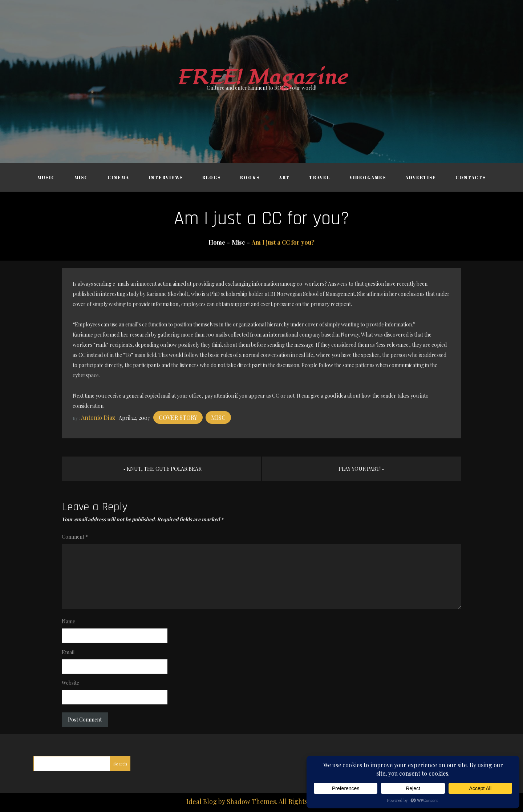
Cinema (118, 177)
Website (70, 683)
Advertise (421, 177)
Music (46, 177)
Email (68, 652)
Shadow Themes (251, 801)
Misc (81, 177)
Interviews (166, 177)
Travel (320, 177)
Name (68, 621)
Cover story (178, 417)
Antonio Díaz (98, 417)
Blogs (212, 177)
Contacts (471, 177)
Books (250, 177)
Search (120, 764)
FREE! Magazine (261, 78)
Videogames (368, 177)
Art (284, 177)
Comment (75, 537)
